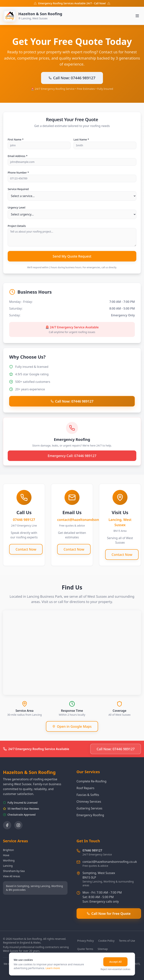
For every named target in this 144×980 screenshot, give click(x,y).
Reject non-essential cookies (115, 969)
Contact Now (26, 549)
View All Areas (12, 876)
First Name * (16, 139)
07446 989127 (92, 850)
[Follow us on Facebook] (7, 825)
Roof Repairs (85, 788)
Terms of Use (127, 941)
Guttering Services (89, 808)
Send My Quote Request (72, 256)
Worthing (9, 860)
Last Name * (81, 139)
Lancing (8, 866)
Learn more (53, 968)
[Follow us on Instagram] (18, 825)
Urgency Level (16, 207)
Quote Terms (85, 949)
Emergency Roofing (90, 815)
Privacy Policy (85, 941)
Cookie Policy (106, 941)
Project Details (17, 226)
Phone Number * (18, 173)
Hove (6, 855)
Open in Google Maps (72, 726)
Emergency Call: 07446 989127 (72, 456)
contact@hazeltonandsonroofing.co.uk (110, 862)
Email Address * (18, 156)
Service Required (18, 189)
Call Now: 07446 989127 (72, 78)
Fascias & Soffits (88, 795)
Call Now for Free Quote (109, 914)
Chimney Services (89, 802)
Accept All (115, 962)
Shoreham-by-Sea (14, 871)
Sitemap (103, 949)
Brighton (8, 850)
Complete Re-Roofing (91, 781)
